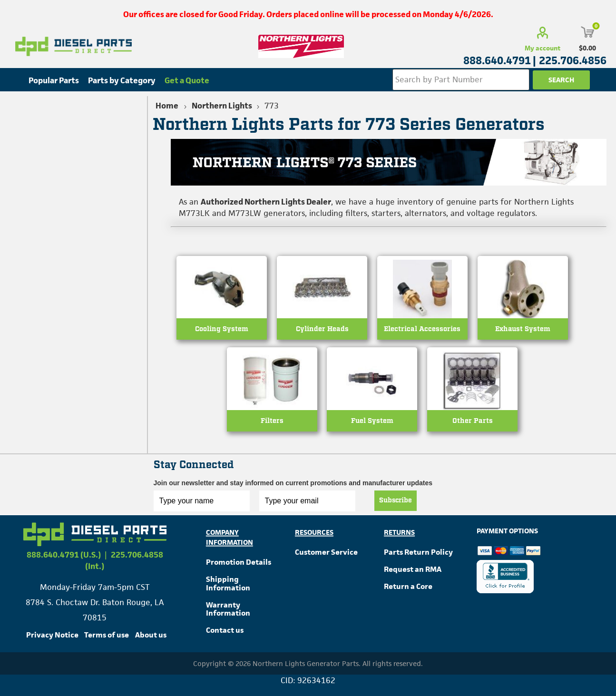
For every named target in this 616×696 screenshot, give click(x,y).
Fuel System (372, 422)
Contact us (225, 632)
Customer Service (326, 554)
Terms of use (107, 636)
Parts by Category (122, 80)
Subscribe (396, 502)
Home (167, 106)
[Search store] (461, 80)
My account (543, 48)
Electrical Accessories (422, 330)
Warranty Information (228, 610)
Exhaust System (523, 330)
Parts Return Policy (418, 554)
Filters (272, 422)
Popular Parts (54, 80)
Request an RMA (413, 570)
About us (151, 636)
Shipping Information (228, 584)
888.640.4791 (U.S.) (64, 556)
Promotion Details (239, 564)
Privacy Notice (52, 636)
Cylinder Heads (322, 330)
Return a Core (408, 587)
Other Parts (473, 422)
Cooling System (222, 330)
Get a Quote (187, 80)
